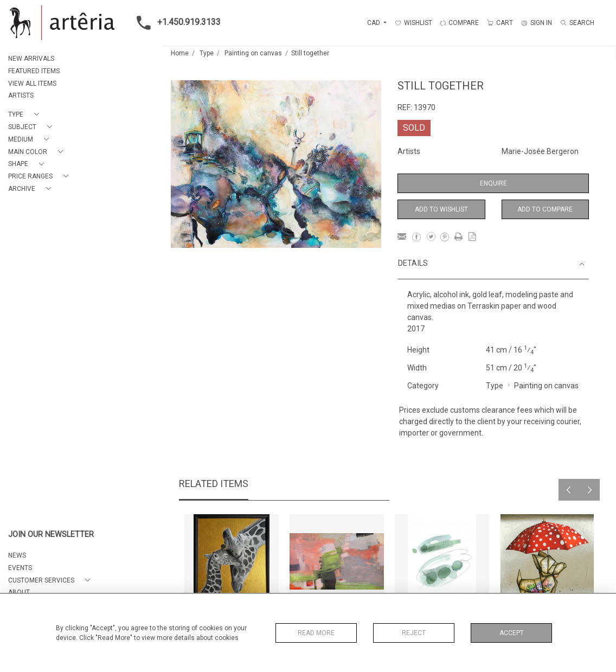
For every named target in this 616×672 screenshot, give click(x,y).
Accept (512, 633)
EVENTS (20, 568)
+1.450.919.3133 (175, 23)
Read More (316, 633)
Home (180, 53)
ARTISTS (21, 95)
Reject (414, 633)
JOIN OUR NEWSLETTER (51, 535)
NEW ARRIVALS (31, 59)
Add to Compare (545, 209)
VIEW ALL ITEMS (32, 84)
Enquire (493, 183)
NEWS (17, 555)
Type (207, 53)
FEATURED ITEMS (34, 71)
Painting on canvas (253, 53)
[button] (26, 115)
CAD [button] (374, 23)
